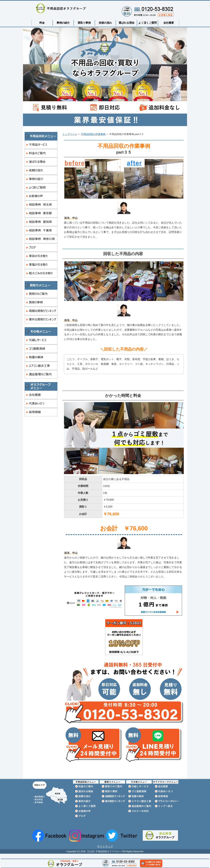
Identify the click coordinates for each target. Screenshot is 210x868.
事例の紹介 (63, 23)
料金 (42, 23)
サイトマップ (105, 846)
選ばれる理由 (126, 23)
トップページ (70, 134)
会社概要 (169, 23)
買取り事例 (84, 23)
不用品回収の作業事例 (93, 134)
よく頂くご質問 (147, 23)
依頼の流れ (105, 23)
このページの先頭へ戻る (177, 777)
